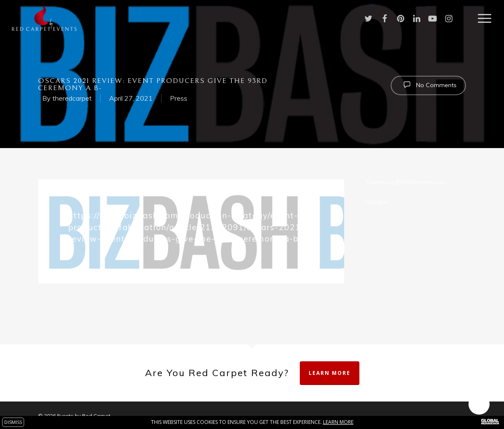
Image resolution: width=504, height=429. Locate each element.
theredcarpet (72, 98)
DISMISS (13, 422)
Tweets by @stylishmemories (406, 182)
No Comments (428, 85)
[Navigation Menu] (485, 19)
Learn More (330, 373)
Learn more (338, 422)
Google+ (377, 202)
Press (179, 98)
